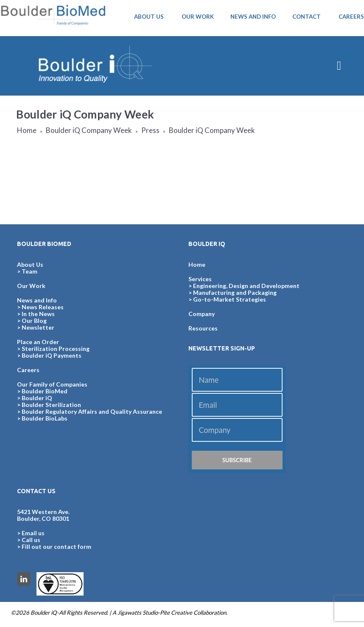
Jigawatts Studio (138, 613)
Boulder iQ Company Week (89, 130)
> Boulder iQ (35, 398)
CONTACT (307, 17)
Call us (31, 540)
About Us (30, 264)
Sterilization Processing (56, 349)
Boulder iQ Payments (52, 355)
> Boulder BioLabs (42, 418)
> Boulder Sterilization (49, 405)
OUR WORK (198, 17)
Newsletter (38, 327)
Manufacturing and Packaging (235, 292)
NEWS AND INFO (253, 17)
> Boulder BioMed (42, 391)
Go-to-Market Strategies (230, 299)
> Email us (31, 533)
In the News (38, 314)
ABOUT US (149, 17)
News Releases (43, 307)
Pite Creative (176, 613)
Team (29, 271)
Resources (203, 328)
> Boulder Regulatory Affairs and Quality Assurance (90, 411)
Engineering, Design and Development (246, 286)
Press (150, 130)
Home (27, 130)
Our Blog (34, 321)
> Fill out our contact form (54, 547)
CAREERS (351, 17)
